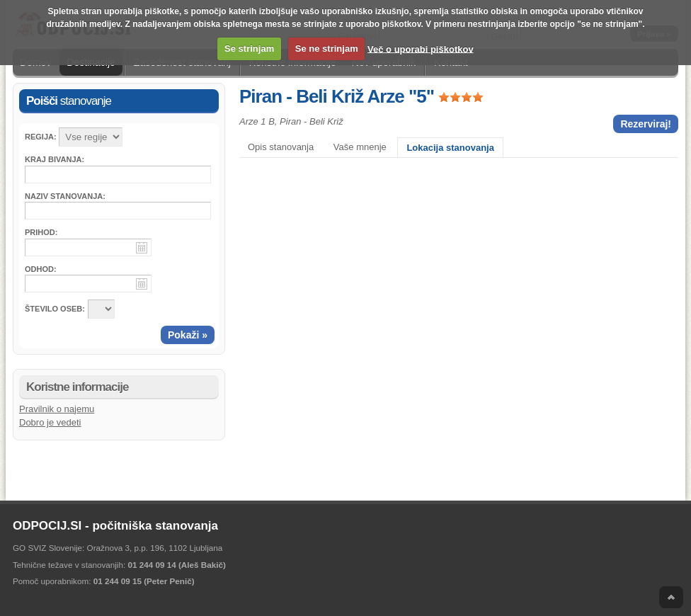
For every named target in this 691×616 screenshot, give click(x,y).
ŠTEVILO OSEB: (55, 309)
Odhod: (41, 269)
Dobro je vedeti (50, 422)
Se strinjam (249, 49)
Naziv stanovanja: (65, 196)
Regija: (41, 137)
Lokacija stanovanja (450, 148)
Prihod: (41, 232)
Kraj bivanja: (55, 159)
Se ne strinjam (327, 49)
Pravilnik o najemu (57, 409)
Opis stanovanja (281, 147)
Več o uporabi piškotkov (421, 49)
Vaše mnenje (360, 147)
